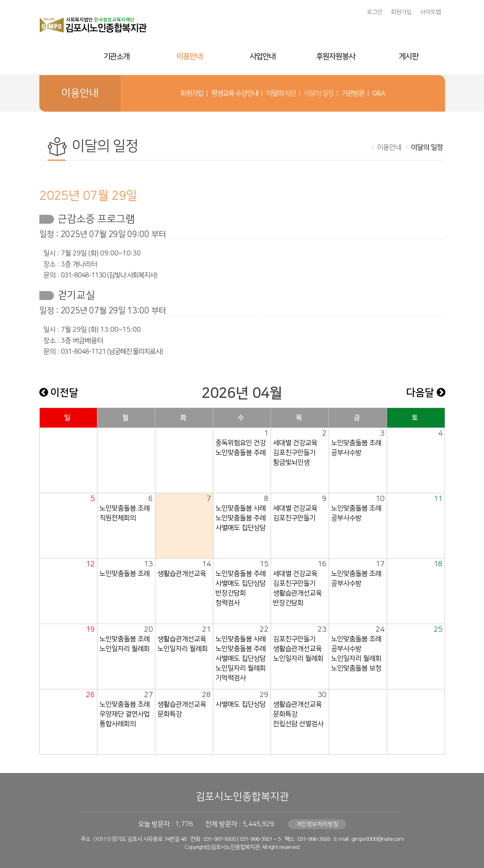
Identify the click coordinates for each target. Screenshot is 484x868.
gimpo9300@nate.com (378, 839)
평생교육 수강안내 (235, 93)
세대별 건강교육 (295, 443)
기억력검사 (231, 678)
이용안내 (189, 57)
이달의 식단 (281, 93)
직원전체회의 (118, 518)
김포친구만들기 (294, 453)
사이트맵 (430, 12)
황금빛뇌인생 (291, 462)
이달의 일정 (319, 93)
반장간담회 (231, 593)
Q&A (379, 93)
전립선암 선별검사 (298, 724)
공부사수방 (346, 453)
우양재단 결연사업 (125, 714)
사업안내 (262, 57)
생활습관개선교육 (182, 574)
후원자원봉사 (336, 57)
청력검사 (228, 603)
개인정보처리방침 (317, 824)
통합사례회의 (118, 724)
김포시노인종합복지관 (242, 797)
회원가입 (401, 12)
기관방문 (353, 93)
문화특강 (170, 714)
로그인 (375, 12)
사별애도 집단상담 (241, 528)
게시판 (409, 57)
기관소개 (116, 57)
